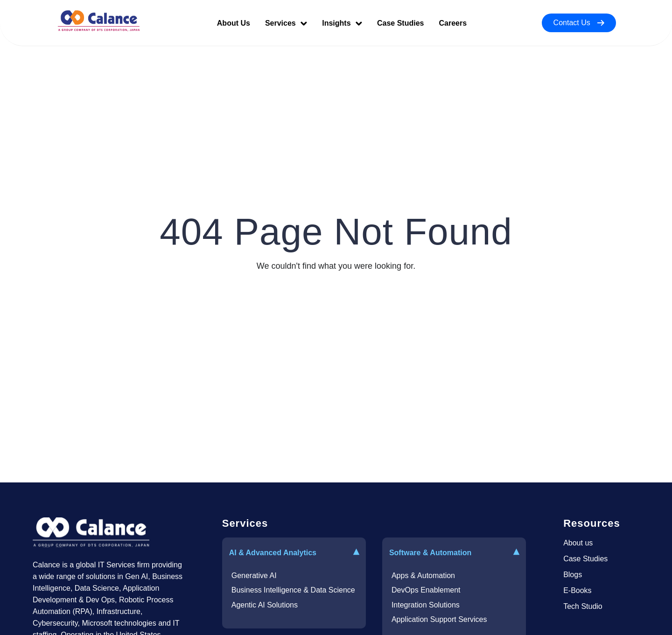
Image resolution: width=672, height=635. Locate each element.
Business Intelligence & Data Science (293, 590)
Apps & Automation (423, 576)
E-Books (577, 590)
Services (286, 23)
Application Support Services (439, 619)
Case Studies (400, 23)
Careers (453, 23)
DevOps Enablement (426, 590)
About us (578, 543)
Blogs (573, 575)
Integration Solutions (426, 605)
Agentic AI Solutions (265, 605)
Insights (342, 23)
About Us (234, 23)
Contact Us (579, 23)
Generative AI (254, 576)
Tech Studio (583, 606)
